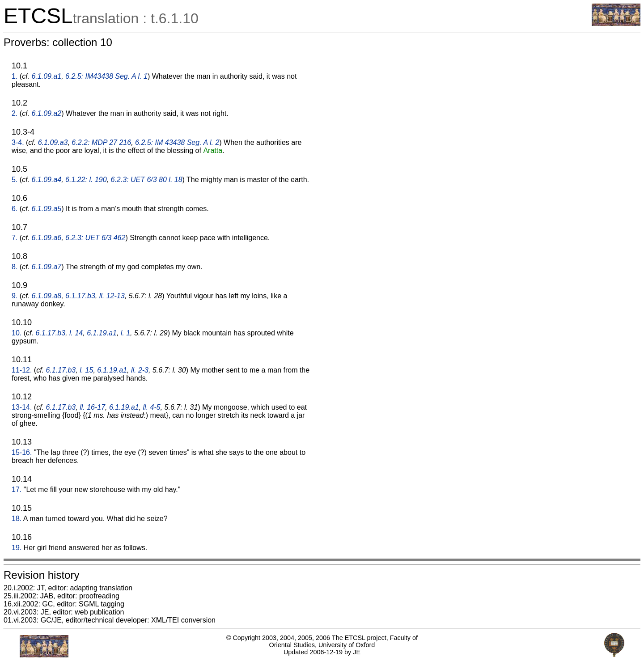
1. (15, 76)
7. (15, 238)
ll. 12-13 (112, 296)
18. (17, 519)
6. (15, 209)
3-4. (18, 142)
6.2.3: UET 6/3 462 (95, 238)
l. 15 (86, 370)
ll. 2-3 (140, 370)
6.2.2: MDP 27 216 (101, 142)
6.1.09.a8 (46, 296)
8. (15, 267)
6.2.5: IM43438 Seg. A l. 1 (106, 76)
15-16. (22, 452)
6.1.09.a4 (46, 180)
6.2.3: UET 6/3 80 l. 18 (147, 180)
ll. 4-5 (152, 407)
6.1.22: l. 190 (86, 180)
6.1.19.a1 (102, 333)
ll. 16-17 (92, 407)
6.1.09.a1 (46, 76)
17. (17, 489)
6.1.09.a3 (53, 142)
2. (15, 113)
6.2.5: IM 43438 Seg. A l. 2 (177, 142)
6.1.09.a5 (46, 209)
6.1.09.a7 (46, 267)
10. (17, 333)
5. (15, 180)
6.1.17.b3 (80, 296)
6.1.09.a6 (46, 238)
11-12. (22, 370)
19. (17, 548)
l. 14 (76, 333)
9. (15, 296)
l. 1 (125, 333)
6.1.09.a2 (46, 113)
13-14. (22, 407)
